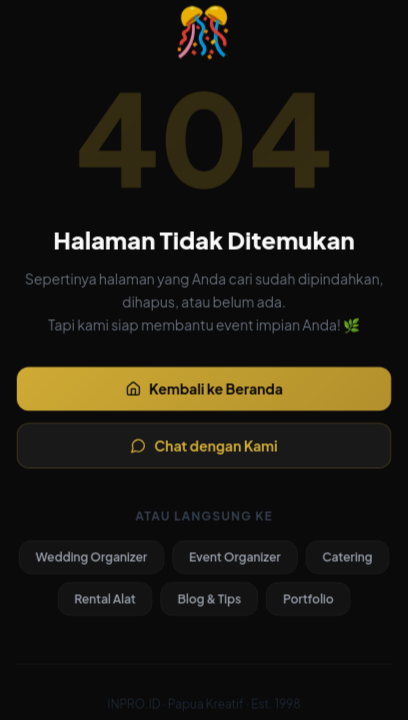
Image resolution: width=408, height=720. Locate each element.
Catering (350, 561)
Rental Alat (102, 603)
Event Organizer (236, 561)
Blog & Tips (209, 603)
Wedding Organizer (89, 561)
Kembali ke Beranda (203, 389)
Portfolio (311, 603)
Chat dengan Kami (204, 448)
